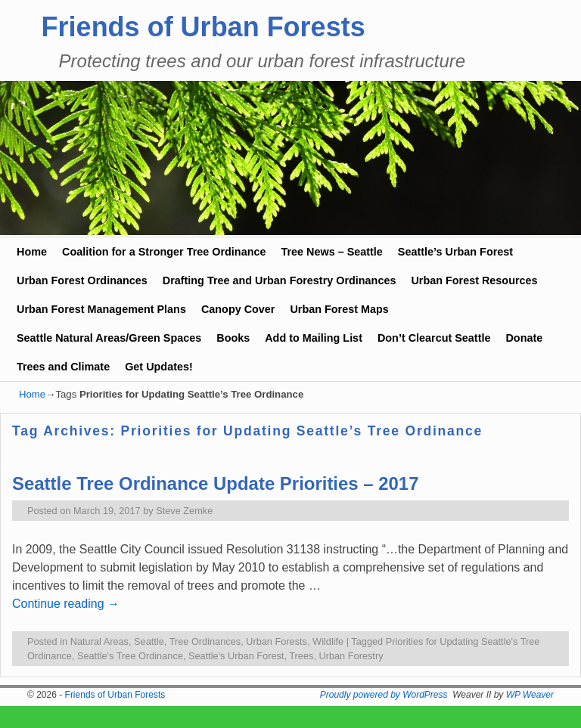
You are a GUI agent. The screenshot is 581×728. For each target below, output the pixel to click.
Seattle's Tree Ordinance (130, 656)
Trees (301, 656)
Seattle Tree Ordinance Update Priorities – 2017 (216, 483)
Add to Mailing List (314, 338)
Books (233, 338)
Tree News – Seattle (331, 252)
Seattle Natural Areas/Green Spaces (109, 338)
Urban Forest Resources (474, 280)
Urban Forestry (351, 656)
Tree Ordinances (205, 641)
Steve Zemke (184, 511)
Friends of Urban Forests (204, 27)
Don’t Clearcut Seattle (434, 338)
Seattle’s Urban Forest (455, 252)
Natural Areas (99, 641)
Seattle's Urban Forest (236, 656)
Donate (524, 338)
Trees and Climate (63, 367)
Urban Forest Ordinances (82, 280)
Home (32, 252)
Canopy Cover (238, 309)
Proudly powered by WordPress (384, 695)
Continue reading (66, 604)
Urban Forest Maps (339, 309)
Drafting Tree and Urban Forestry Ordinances (280, 280)
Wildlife (328, 641)
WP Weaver (530, 695)
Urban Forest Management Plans (101, 309)
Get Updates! (159, 367)
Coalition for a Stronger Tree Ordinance (164, 252)
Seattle (149, 641)
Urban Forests (277, 641)
